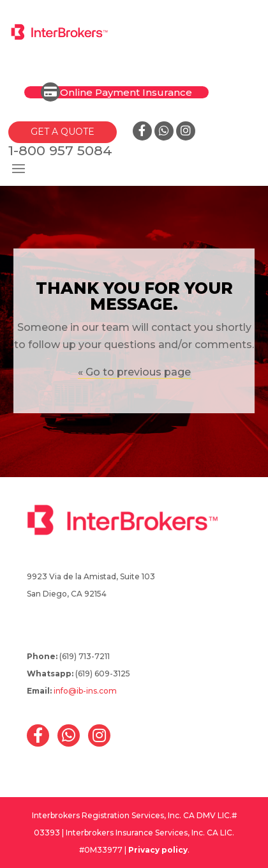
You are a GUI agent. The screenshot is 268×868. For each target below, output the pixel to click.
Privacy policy (158, 850)
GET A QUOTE (63, 132)
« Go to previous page (134, 372)
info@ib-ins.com (85, 691)
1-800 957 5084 (60, 150)
